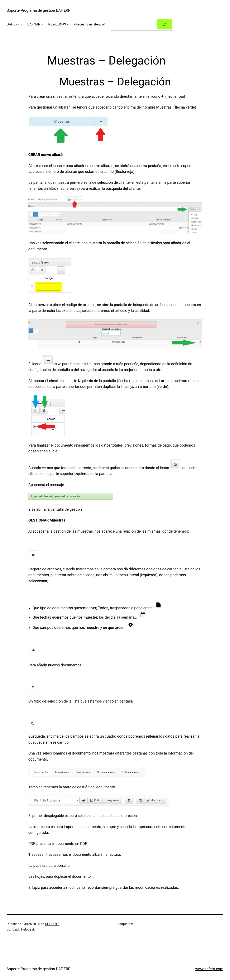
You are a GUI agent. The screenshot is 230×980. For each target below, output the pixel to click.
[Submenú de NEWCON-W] (68, 24)
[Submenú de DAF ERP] (21, 24)
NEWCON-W (57, 24)
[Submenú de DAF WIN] (42, 24)
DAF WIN (34, 24)
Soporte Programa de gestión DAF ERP (39, 10)
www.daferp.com (209, 969)
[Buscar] (165, 24)
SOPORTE (52, 924)
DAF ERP (13, 24)
